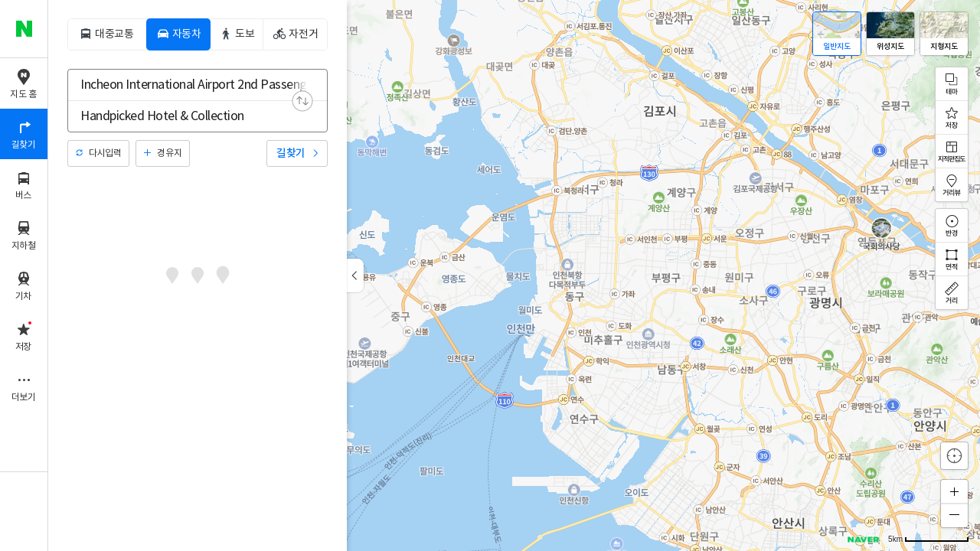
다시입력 (105, 153)
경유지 (169, 153)
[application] (514, 275)
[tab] (106, 34)
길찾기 (291, 153)
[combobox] (188, 85)
